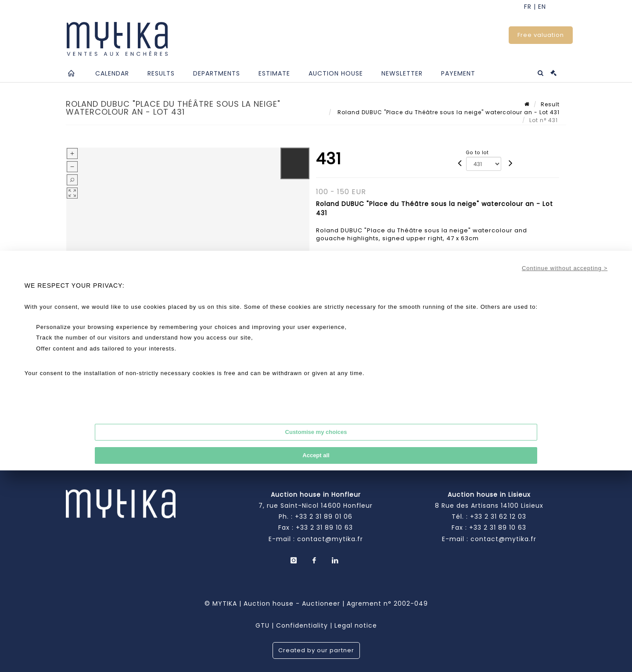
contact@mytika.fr (330, 539)
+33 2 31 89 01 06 (324, 517)
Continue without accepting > (565, 268)
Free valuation (541, 35)
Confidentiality (302, 625)
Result (550, 104)
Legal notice (356, 625)
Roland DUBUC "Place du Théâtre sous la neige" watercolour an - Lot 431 (448, 112)
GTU (262, 625)
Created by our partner (316, 650)
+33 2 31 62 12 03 (498, 517)
